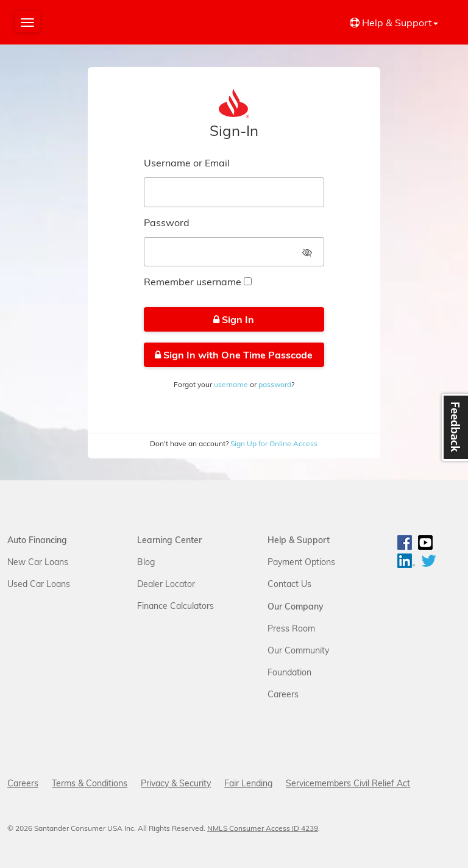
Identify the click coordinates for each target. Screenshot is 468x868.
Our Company (296, 607)
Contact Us (289, 584)
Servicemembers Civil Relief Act (348, 783)
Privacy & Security (176, 783)
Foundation (289, 672)
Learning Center (169, 540)
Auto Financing (37, 540)
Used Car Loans (39, 584)
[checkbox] (248, 281)
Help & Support (299, 540)
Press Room (291, 628)
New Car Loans (38, 562)
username (231, 384)
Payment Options (301, 562)
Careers (283, 694)
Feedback (453, 429)
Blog (146, 562)
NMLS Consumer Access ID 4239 (263, 828)
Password (167, 222)
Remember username (193, 282)
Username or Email (187, 163)
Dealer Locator (166, 584)
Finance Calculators (175, 606)
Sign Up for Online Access (273, 443)
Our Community (298, 650)
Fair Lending (248, 783)
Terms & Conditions (90, 783)
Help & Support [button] (394, 23)
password (275, 384)
